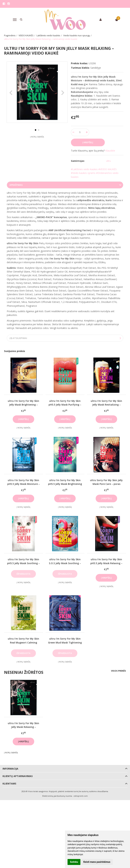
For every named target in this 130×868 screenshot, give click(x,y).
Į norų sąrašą (37, 144)
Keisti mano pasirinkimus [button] (97, 862)
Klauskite (110, 151)
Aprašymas (16, 185)
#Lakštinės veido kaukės (84, 169)
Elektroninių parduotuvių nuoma (57, 796)
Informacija (10, 769)
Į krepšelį (23, 419)
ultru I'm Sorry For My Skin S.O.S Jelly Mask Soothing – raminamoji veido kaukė (65, 563)
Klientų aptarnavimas (18, 776)
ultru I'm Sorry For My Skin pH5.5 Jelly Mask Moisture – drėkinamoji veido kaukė (24, 484)
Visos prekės (118, 671)
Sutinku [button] (74, 862)
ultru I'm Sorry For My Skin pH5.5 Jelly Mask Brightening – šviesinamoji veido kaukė (65, 484)
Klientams (9, 784)
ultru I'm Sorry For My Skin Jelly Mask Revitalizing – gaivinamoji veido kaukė (106, 405)
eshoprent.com (81, 796)
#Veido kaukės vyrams (83, 173)
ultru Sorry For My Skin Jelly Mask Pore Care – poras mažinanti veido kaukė (106, 484)
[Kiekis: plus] (87, 132)
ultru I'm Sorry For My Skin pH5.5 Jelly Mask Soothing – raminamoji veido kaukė (23, 563)
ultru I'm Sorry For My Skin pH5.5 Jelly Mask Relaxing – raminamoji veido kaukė (106, 563)
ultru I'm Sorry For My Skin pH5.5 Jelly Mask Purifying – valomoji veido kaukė (65, 405)
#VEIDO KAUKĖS (107, 169)
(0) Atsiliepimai (18, 338)
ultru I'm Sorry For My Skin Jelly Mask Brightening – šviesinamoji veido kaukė (23, 405)
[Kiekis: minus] (73, 132)
